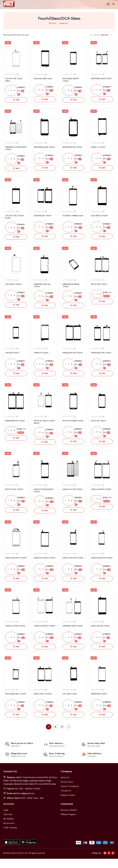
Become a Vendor (69, 819)
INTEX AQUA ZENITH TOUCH (71, 83)
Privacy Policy (67, 791)
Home (53, 27)
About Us (65, 787)
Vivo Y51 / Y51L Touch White (15, 83)
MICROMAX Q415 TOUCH (99, 83)
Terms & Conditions (70, 795)
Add (16, 104)
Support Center (68, 804)
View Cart (8, 823)
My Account (9, 832)
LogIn (6, 819)
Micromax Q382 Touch (44, 82)
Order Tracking (10, 837)
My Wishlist (9, 828)
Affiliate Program (68, 823)
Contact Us (66, 800)
